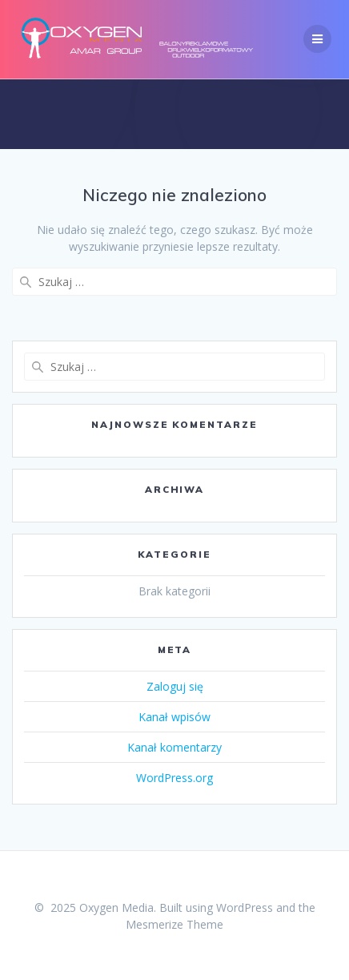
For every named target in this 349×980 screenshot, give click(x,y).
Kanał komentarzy (174, 747)
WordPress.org (174, 778)
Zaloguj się (175, 686)
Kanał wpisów (174, 717)
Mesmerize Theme (174, 924)
